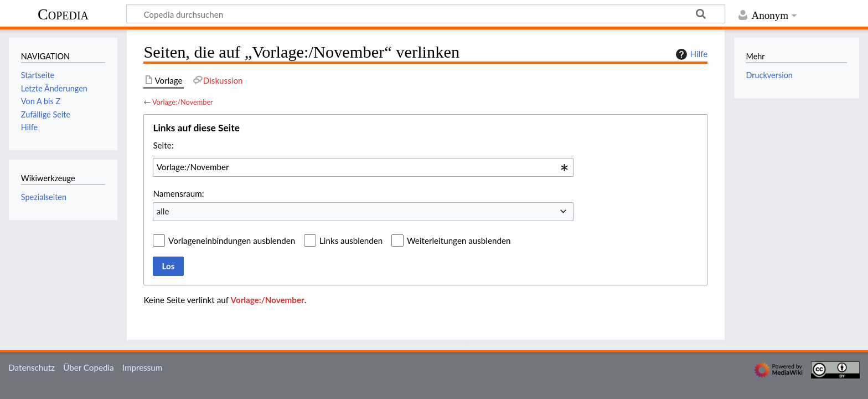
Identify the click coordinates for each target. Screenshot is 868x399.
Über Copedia (88, 367)
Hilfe (690, 54)
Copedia (63, 14)
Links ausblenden (351, 241)
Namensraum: (178, 193)
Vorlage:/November (183, 102)
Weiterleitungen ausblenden (459, 241)
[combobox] (363, 167)
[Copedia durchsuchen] (426, 14)
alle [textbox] (163, 211)
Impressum (143, 367)
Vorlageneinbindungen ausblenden (232, 241)
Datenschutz (32, 367)
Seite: (163, 145)
